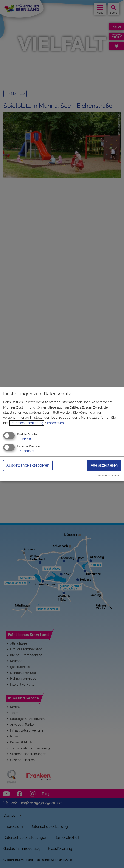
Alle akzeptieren (104, 465)
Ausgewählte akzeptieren (28, 465)
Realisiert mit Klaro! (108, 476)
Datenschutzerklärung (27, 423)
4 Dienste (25, 451)
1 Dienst (24, 439)
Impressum (55, 423)
